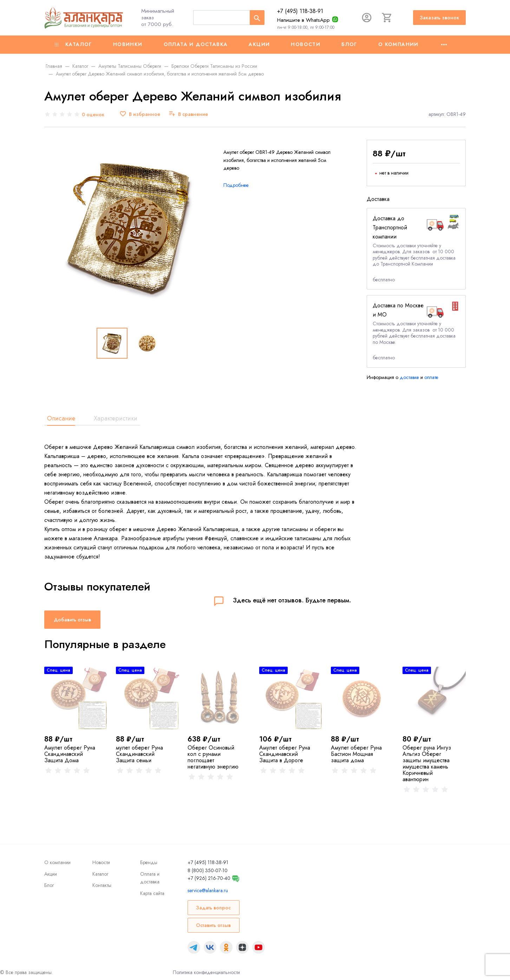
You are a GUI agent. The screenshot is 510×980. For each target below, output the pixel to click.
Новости (306, 44)
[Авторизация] (367, 18)
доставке (409, 377)
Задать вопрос (213, 908)
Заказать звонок (439, 18)
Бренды (149, 862)
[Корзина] (387, 18)
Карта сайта (152, 893)
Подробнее (236, 185)
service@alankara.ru (208, 890)
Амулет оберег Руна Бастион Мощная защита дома (356, 754)
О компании (398, 44)
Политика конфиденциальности (206, 972)
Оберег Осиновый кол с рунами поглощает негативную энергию (213, 757)
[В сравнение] (188, 114)
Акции (259, 44)
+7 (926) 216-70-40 (209, 878)
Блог (349, 44)
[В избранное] (140, 114)
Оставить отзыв (213, 925)
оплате (431, 377)
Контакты (102, 885)
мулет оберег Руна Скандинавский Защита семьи (139, 754)
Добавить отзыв (72, 620)
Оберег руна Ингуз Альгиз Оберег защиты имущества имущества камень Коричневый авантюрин (427, 763)
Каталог (73, 44)
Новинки (128, 44)
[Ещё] (444, 45)
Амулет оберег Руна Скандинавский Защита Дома (70, 754)
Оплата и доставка (196, 44)
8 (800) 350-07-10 (208, 870)
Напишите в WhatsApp (303, 20)
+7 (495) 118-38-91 (300, 11)
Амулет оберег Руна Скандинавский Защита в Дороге (285, 754)
